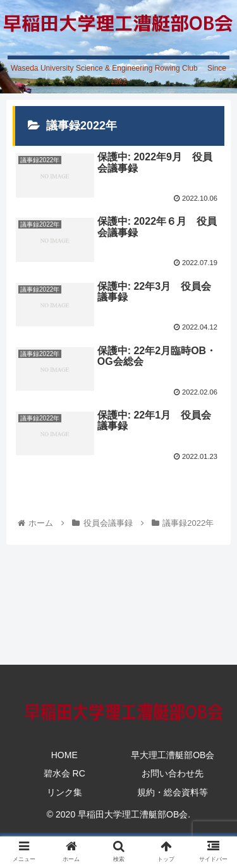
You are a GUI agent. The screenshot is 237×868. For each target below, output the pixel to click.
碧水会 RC (64, 773)
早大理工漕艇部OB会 (173, 755)
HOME (64, 755)
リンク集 (64, 792)
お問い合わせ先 (173, 773)
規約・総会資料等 (173, 792)
